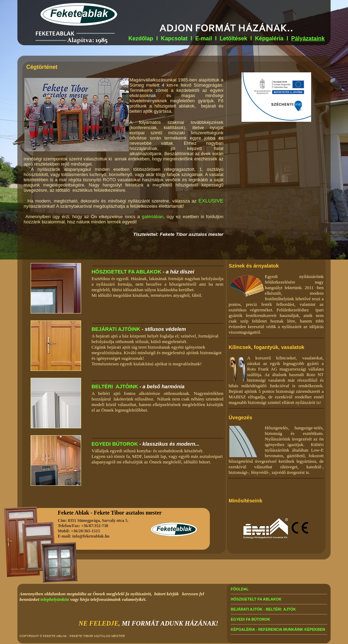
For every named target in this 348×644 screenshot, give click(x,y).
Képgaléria (269, 38)
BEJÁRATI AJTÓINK (116, 329)
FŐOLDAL (240, 589)
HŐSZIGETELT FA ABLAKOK (126, 272)
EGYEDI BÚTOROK (115, 444)
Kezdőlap (141, 38)
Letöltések (233, 38)
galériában (152, 217)
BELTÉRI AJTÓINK (115, 387)
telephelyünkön (55, 599)
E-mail (204, 38)
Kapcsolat (174, 38)
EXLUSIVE (211, 201)
